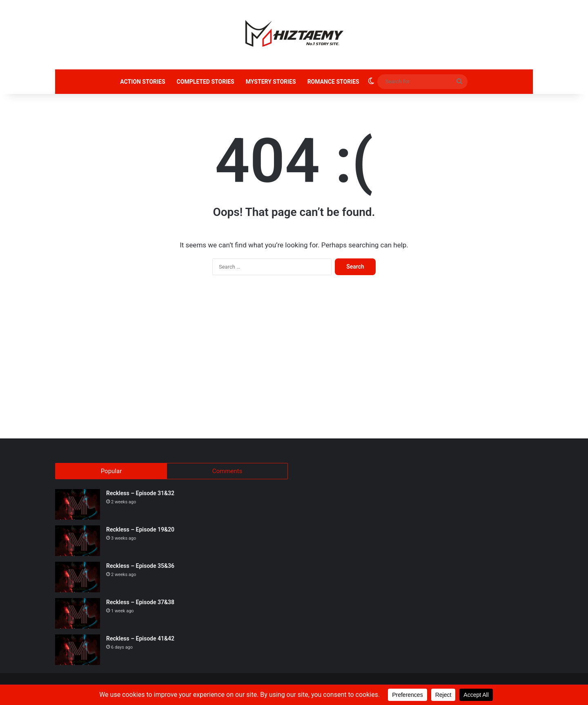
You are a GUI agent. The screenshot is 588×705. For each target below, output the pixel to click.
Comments (227, 471)
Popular (111, 471)
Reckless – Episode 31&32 (140, 496)
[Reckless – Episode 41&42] (78, 652)
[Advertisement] (294, 361)
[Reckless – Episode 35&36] (78, 579)
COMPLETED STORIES (206, 82)
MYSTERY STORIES (271, 82)
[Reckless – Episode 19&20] (78, 543)
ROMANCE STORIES (333, 82)
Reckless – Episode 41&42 (140, 641)
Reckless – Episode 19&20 (140, 532)
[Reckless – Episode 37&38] (78, 616)
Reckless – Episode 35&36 (140, 568)
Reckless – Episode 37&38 (140, 605)
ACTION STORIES (143, 82)
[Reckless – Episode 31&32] (78, 507)
